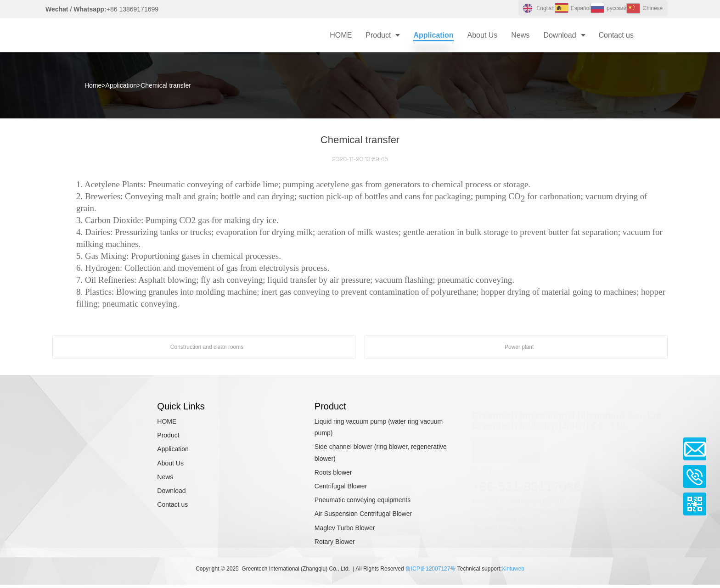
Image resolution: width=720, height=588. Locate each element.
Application (121, 85)
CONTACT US (506, 448)
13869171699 (551, 525)
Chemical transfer (166, 85)
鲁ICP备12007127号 (430, 569)
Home (93, 85)
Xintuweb (513, 569)
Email (695, 449)
